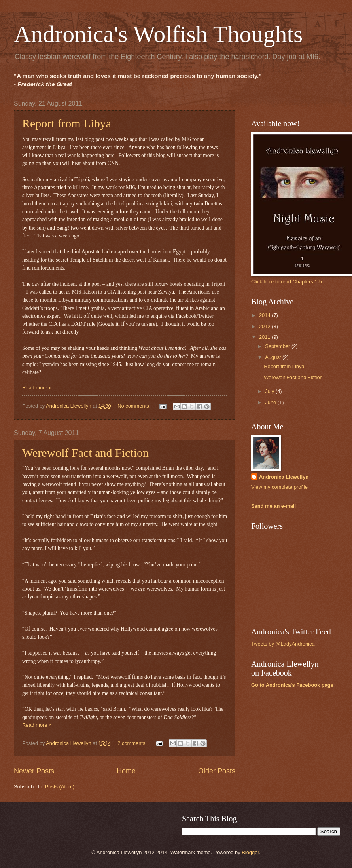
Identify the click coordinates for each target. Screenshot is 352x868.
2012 (265, 326)
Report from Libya (67, 123)
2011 (265, 337)
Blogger (250, 852)
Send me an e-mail (273, 506)
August (274, 357)
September (278, 346)
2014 (265, 315)
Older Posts (217, 771)
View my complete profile (279, 487)
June (271, 402)
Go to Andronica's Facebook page (292, 685)
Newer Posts (34, 771)
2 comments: (133, 743)
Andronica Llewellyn (284, 477)
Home (126, 771)
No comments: (135, 406)
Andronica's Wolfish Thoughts (158, 34)
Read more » (37, 388)
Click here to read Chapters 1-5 (287, 282)
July (270, 391)
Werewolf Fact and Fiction (85, 453)
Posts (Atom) (60, 787)
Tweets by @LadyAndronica (283, 644)
